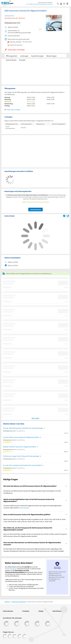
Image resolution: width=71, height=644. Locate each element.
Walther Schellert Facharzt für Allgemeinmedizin (20, 447)
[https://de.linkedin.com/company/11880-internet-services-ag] (20, 636)
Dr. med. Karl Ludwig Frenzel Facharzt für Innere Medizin (22, 465)
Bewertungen (52, 56)
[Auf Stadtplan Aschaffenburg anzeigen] (68, 216)
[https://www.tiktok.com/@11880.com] (15, 636)
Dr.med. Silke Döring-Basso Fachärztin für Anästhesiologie (23, 428)
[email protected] (24, 508)
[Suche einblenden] (59, 3)
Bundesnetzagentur (11, 569)
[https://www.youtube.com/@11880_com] (24, 636)
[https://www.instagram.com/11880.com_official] (10, 636)
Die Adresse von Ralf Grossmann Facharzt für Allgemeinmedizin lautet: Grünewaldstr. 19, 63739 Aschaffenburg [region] (32, 492)
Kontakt (22, 60)
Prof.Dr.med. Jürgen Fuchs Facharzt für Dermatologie (21, 456)
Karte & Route (11, 60)
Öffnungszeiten (12, 56)
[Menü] (68, 3)
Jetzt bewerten (35, 210)
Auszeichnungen (37, 56)
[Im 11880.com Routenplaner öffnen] (64, 216)
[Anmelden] (62, 4)
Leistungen (24, 56)
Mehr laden (35, 418)
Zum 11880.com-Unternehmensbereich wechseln (39, 4)
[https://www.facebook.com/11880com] (5, 636)
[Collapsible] (66, 486)
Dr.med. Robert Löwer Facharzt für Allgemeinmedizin (21, 437)
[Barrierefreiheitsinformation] (65, 3)
